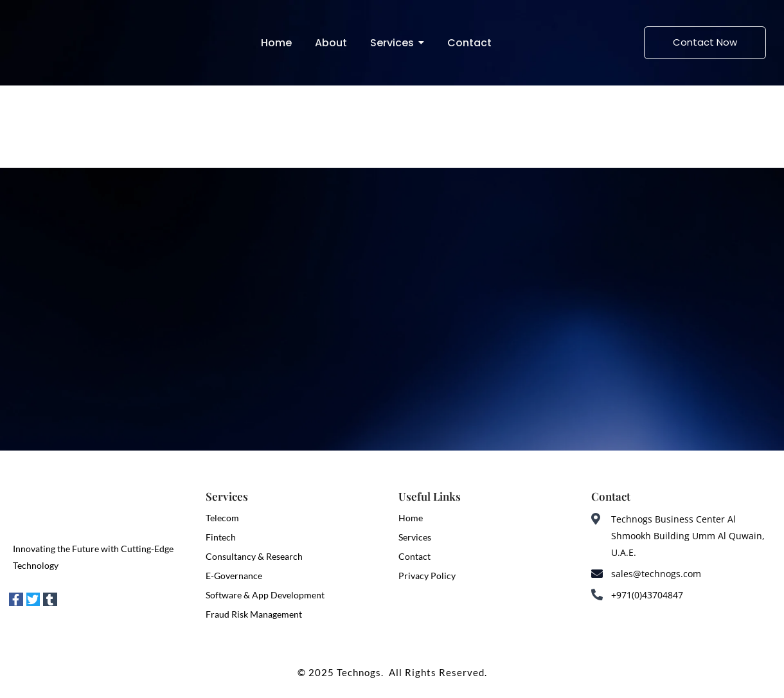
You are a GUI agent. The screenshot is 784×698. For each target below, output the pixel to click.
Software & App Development (265, 595)
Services (415, 537)
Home (411, 518)
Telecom (222, 518)
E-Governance (234, 576)
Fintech (221, 537)
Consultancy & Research (254, 556)
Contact (414, 556)
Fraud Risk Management (254, 614)
